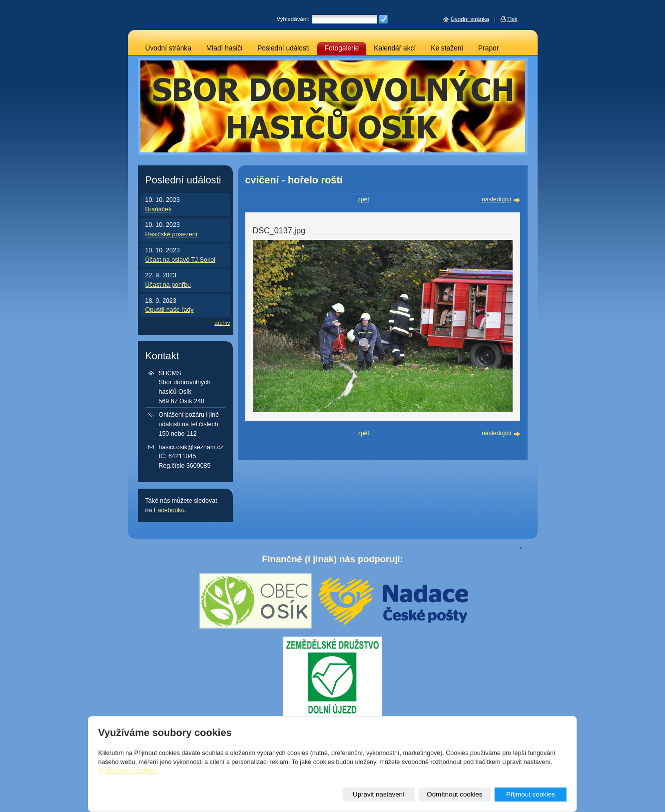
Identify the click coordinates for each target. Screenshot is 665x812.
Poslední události (284, 48)
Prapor (488, 48)
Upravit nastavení (379, 794)
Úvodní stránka (168, 48)
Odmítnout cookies (454, 794)
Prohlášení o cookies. (128, 771)
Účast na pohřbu (168, 285)
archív (222, 323)
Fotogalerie (342, 48)
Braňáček (159, 209)
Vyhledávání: (293, 19)
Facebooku (169, 510)
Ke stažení (447, 48)
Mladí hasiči (224, 48)
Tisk (512, 19)
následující (497, 199)
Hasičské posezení (172, 234)
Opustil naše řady (170, 310)
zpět (363, 199)
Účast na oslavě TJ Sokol (180, 260)
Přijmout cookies (531, 794)
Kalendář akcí (395, 48)
